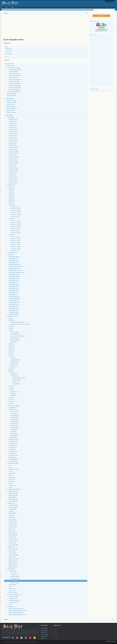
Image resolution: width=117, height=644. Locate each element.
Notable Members (9, 49)
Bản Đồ (56, 628)
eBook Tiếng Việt (44, 628)
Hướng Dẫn (43, 638)
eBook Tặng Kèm (44, 636)
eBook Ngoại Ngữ (44, 634)
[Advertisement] (46, 27)
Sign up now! (101, 15)
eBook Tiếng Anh (44, 630)
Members (12, 7)
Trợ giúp (56, 637)
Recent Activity (8, 51)
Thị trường (56, 634)
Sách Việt (105, 31)
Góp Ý (55, 630)
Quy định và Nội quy (111, 641)
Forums (7, 47)
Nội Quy (56, 632)
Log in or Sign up (110, 1)
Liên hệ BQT (57, 639)
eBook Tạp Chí (44, 632)
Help (6, 57)
